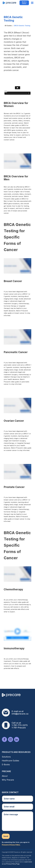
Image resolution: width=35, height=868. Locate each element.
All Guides (8, 26)
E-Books (6, 765)
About (5, 776)
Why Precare (8, 780)
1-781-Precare (19, 728)
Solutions (6, 757)
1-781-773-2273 (20, 725)
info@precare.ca (20, 714)
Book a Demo (24, 3)
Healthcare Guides (10, 761)
